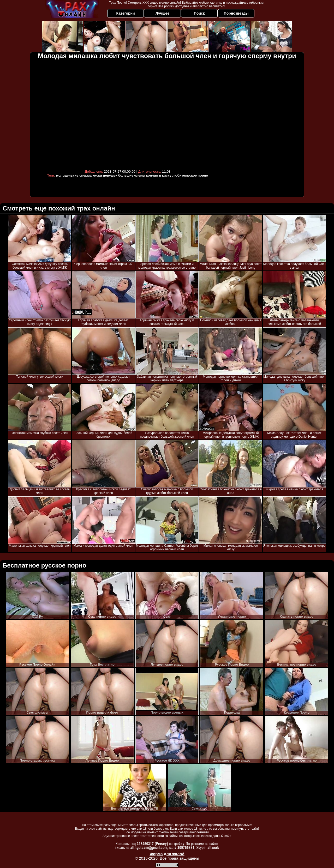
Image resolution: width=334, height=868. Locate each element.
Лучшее (162, 13)
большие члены (132, 175)
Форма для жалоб (167, 854)
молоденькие (67, 175)
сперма (85, 175)
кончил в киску (159, 175)
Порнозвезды (236, 13)
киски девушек (105, 175)
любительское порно (190, 175)
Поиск (199, 13)
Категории (126, 13)
